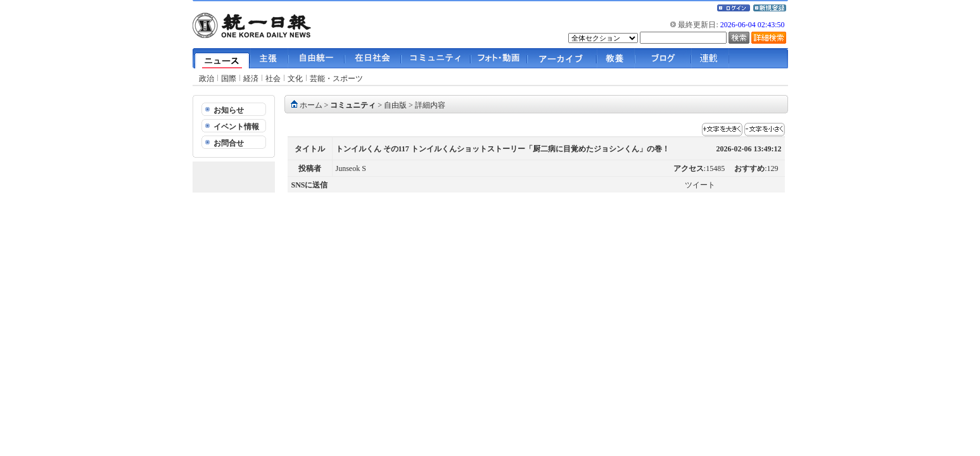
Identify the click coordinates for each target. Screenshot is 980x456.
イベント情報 (236, 127)
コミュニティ (353, 105)
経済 (251, 79)
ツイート (700, 185)
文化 (295, 79)
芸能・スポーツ (336, 79)
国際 (229, 79)
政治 (207, 79)
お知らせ (229, 110)
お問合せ (229, 143)
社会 (273, 79)
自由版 (395, 105)
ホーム (311, 105)
